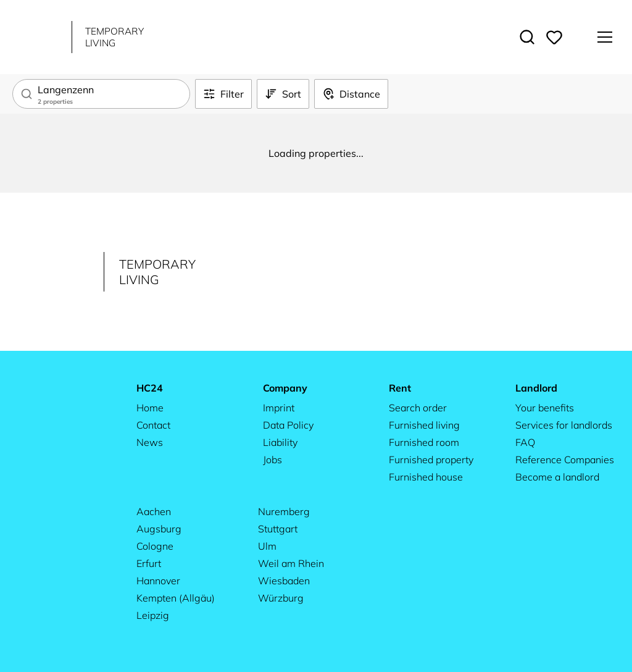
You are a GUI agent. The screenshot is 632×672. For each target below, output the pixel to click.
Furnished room (424, 442)
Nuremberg (284, 511)
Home (150, 408)
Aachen (154, 511)
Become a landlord (557, 477)
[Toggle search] (527, 37)
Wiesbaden (284, 581)
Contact (153, 425)
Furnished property (431, 460)
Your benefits (545, 408)
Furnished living (424, 425)
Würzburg (281, 598)
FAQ (525, 442)
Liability (280, 442)
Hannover (158, 581)
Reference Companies (565, 460)
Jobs (272, 460)
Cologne (155, 546)
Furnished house (426, 477)
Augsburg (159, 529)
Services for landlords (564, 425)
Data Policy (288, 425)
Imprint (279, 408)
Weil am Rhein (291, 563)
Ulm (267, 546)
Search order (418, 408)
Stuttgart (278, 529)
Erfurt (149, 563)
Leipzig (153, 615)
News (150, 442)
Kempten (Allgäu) (176, 598)
